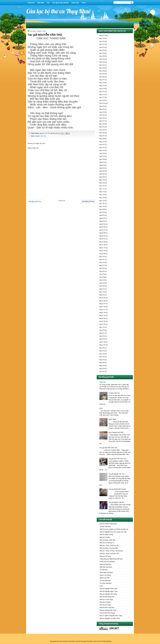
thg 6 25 (102, 171)
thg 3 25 (102, 53)
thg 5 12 (102, 144)
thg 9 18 (102, 221)
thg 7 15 (102, 292)
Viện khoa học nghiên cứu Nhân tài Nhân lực (114, 529)
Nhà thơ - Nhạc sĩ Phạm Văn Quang (111, 551)
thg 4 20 (102, 106)
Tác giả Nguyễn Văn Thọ (116, 474)
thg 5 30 (102, 159)
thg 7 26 (102, 203)
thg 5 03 (102, 277)
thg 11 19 (102, 251)
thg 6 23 (102, 165)
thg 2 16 (102, 354)
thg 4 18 (102, 100)
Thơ (48, 3)
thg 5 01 (102, 127)
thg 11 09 (102, 245)
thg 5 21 (102, 289)
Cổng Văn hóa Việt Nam (107, 562)
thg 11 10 (102, 248)
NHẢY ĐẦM (112, 419)
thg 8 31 (102, 215)
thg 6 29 (102, 366)
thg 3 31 (102, 65)
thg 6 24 (102, 168)
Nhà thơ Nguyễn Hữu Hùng (108, 594)
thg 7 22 (102, 198)
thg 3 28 (102, 59)
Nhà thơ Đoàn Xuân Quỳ (107, 540)
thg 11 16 (102, 307)
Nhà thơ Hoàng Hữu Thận (108, 610)
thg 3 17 (102, 265)
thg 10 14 (102, 239)
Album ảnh (75, 3)
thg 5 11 (102, 142)
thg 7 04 (102, 183)
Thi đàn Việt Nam (106, 641)
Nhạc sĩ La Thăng (105, 575)
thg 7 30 (102, 206)
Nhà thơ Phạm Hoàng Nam (108, 524)
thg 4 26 (102, 118)
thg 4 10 (102, 83)
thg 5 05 (102, 330)
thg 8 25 (102, 212)
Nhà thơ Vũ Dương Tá (107, 543)
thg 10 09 (102, 233)
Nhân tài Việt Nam (105, 564)
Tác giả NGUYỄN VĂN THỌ (108, 448)
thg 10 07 (102, 230)
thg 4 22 (102, 109)
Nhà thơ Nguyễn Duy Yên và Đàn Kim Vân (113, 532)
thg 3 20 (102, 41)
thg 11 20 (102, 312)
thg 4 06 (102, 77)
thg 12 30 (102, 324)
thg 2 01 (102, 348)
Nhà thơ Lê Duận (105, 602)
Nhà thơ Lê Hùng (105, 556)
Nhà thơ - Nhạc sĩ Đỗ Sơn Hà (109, 545)
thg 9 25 (102, 339)
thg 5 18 (102, 150)
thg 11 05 (102, 301)
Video (84, 3)
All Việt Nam (104, 570)
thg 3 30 (102, 62)
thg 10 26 (102, 242)
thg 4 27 (102, 121)
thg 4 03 (102, 71)
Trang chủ (31, 3)
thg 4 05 (102, 74)
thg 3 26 (102, 56)
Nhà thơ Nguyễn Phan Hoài (108, 589)
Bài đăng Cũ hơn (88, 201)
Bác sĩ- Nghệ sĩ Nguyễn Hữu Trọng (111, 616)
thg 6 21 (102, 333)
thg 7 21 (102, 195)
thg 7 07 (102, 186)
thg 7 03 (102, 180)
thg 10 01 (102, 224)
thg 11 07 (102, 304)
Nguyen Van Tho (45, 133)
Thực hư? (103, 382)
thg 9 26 (102, 368)
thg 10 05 (102, 227)
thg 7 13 (102, 192)
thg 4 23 (102, 112)
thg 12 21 (102, 345)
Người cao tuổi (104, 578)
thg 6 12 (102, 162)
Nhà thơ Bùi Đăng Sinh (107, 597)
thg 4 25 (102, 115)
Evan (101, 586)
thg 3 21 (102, 44)
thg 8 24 (102, 209)
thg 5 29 (102, 156)
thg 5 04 (102, 130)
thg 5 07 (102, 136)
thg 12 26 (102, 321)
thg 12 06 (102, 254)
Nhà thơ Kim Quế (105, 605)
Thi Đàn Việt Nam (105, 527)
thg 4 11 (102, 86)
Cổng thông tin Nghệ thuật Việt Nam (111, 559)
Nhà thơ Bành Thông (106, 535)
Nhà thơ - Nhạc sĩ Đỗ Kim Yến (109, 554)
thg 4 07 (102, 80)
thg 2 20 (102, 357)
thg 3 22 (102, 47)
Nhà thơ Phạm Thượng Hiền (109, 548)
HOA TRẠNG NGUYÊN (116, 432)
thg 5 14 (102, 147)
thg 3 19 (102, 38)
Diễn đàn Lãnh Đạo (106, 567)
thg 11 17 (102, 309)
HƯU (101, 408)
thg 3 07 (102, 36)
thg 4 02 (102, 68)
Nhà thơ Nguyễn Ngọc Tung (109, 591)
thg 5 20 (102, 153)
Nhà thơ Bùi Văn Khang (107, 613)
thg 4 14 (102, 91)
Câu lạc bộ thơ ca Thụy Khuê (58, 11)
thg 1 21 (102, 371)
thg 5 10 (102, 280)
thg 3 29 (102, 268)
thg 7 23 (102, 201)
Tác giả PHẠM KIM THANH (117, 489)
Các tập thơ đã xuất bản (61, 3)
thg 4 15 (102, 94)
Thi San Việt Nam (105, 581)
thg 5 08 (102, 139)
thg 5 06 (102, 133)
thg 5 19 (102, 283)
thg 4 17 (102, 97)
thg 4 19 (102, 103)
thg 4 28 (102, 124)
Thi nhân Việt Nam (106, 583)
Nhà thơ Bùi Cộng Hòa (107, 607)
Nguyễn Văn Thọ (41, 136)
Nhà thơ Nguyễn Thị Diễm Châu (110, 618)
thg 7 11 (102, 189)
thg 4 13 (102, 89)
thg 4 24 (102, 274)
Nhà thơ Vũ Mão (105, 537)
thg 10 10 (102, 236)
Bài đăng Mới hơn (35, 201)
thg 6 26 (102, 174)
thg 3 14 (102, 262)
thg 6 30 (102, 177)
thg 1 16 (102, 327)
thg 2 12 (102, 351)
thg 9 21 (102, 295)
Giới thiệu (41, 3)
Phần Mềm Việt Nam (106, 572)
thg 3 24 (102, 50)
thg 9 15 (102, 218)
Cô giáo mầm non (114, 393)
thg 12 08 (102, 318)
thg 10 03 (102, 298)
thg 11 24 (102, 315)
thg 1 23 (102, 256)
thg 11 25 (102, 342)
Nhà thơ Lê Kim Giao (106, 599)
